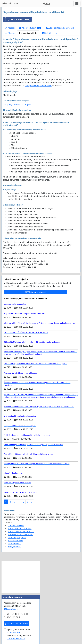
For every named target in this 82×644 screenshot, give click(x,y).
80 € (18, 617)
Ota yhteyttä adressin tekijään (17, 104)
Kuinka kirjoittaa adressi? (20, 529)
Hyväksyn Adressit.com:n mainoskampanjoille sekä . (19, 634)
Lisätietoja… (11, 609)
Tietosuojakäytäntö (28, 33)
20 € (26, 614)
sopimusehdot (14, 632)
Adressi (10, 28)
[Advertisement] (21, 577)
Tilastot (10, 33)
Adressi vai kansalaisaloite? (21, 535)
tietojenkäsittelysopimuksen (38, 86)
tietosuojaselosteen (16, 638)
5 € (8, 614)
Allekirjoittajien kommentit (60, 28)
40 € (9, 617)
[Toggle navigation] (77, 4)
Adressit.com (10, 3)
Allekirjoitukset (30, 28)
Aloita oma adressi (35, 292)
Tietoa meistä (14, 544)
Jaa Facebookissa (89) (17, 19)
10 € (17, 614)
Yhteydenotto (14, 547)
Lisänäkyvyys (49, 33)
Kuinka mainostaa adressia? (21, 532)
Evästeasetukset (15, 541)
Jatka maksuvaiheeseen (17, 623)
